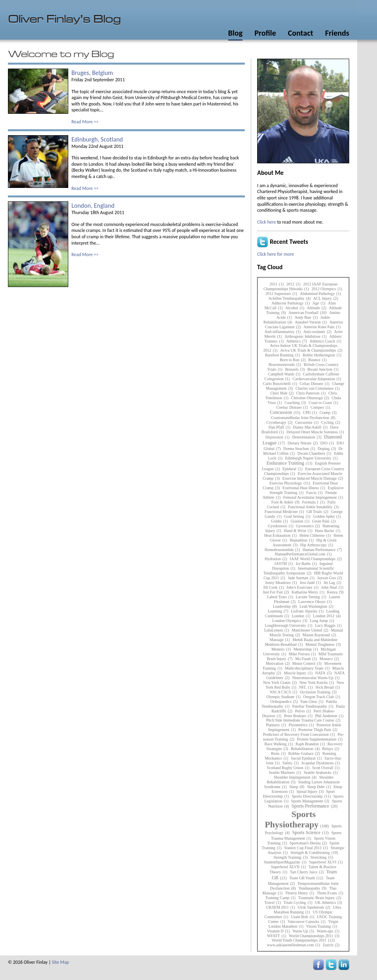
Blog (235, 33)
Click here (266, 222)
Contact (300, 33)
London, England (93, 206)
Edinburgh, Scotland (97, 139)
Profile (265, 33)
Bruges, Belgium (92, 73)
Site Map (61, 962)
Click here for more (276, 254)
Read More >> (85, 122)
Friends (337, 33)
